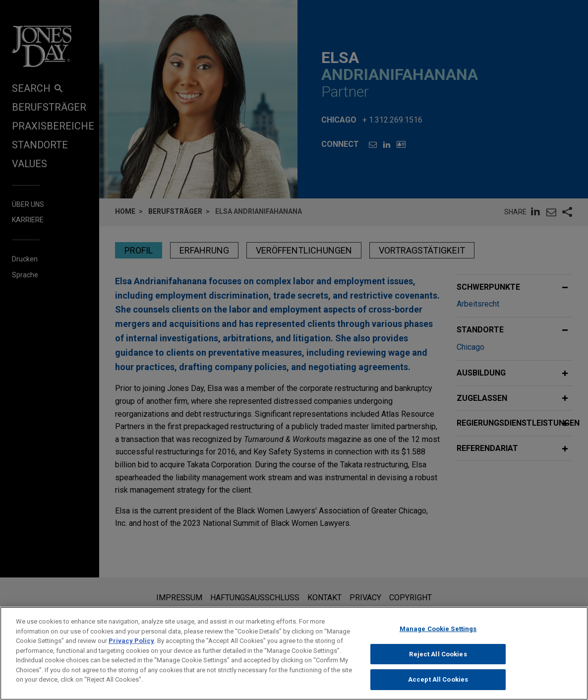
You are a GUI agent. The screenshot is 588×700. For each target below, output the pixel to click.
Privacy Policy (131, 647)
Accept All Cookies (438, 685)
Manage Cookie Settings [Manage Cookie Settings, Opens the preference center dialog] (438, 635)
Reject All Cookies (438, 660)
